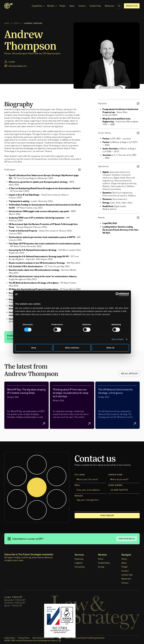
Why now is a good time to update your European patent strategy (38, 182)
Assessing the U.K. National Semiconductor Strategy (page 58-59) (39, 256)
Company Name (115, 475)
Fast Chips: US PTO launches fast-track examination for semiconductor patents (45, 243)
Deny (34, 348)
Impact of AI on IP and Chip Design (24, 195)
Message (79, 496)
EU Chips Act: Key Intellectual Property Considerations (34, 289)
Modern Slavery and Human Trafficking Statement (85, 638)
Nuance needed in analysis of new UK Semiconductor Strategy (37, 263)
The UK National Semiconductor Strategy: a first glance (34, 283)
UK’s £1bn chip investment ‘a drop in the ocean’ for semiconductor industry (43, 276)
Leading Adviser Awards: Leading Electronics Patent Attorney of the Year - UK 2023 (121, 230)
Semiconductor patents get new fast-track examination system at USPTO (42, 237)
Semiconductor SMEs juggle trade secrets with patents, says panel (39, 211)
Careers (82, 6)
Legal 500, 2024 (110, 223)
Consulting (79, 567)
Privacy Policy (24, 638)
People (62, 6)
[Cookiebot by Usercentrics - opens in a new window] (117, 294)
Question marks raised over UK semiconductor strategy (34, 270)
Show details (118, 339)
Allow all (110, 348)
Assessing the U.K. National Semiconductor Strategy (33, 250)
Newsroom (110, 6)
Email (77, 485)
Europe (101, 567)
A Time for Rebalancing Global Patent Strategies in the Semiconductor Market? (45, 188)
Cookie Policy (10, 638)
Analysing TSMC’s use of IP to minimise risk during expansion (37, 218)
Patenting (79, 559)
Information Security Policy (43, 638)
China (101, 559)
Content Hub (95, 6)
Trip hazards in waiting (19, 201)
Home (124, 559)
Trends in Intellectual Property (23, 231)
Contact (125, 583)
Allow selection (72, 348)
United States (104, 563)
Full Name (80, 475)
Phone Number (115, 485)
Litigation (79, 563)
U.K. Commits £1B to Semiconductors (26, 266)
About (72, 6)
